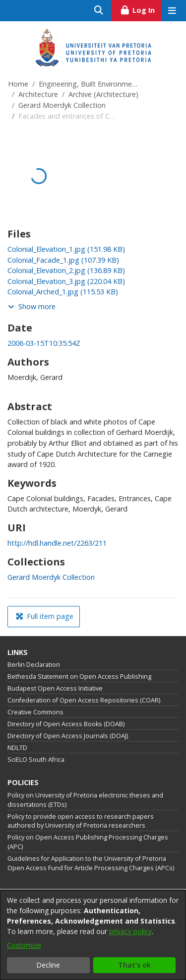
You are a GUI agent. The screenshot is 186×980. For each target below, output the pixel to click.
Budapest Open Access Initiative (55, 688)
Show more (32, 306)
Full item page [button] (45, 616)
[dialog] (93, 935)
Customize (24, 945)
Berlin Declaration (34, 665)
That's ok (134, 965)
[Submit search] (99, 11)
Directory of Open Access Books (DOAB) (66, 724)
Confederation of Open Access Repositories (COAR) (84, 700)
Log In (141, 9)
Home (18, 84)
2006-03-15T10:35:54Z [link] (44, 343)
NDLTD (17, 748)
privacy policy (130, 931)
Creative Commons (35, 712)
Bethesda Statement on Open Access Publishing (79, 677)
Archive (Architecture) (103, 94)
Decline (48, 965)
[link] (66, 249)
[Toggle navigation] (172, 11)
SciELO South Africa (36, 760)
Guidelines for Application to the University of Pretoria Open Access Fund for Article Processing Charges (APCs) (91, 863)
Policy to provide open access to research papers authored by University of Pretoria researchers (81, 821)
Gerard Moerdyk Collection (62, 105)
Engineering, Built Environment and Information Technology (88, 84)
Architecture (38, 94)
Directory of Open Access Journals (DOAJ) (68, 736)
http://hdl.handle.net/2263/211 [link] (57, 543)
